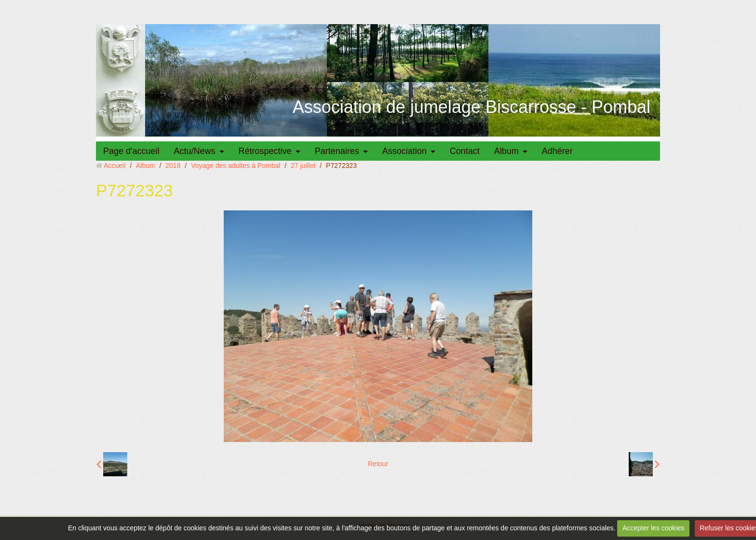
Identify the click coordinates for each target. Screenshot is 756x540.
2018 (173, 166)
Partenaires (337, 151)
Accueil (115, 166)
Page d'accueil (131, 151)
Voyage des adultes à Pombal (236, 166)
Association (405, 151)
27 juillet (303, 166)
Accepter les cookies (653, 528)
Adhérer (557, 151)
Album (506, 151)
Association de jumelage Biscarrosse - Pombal (472, 107)
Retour (378, 464)
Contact (465, 151)
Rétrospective (265, 151)
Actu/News (195, 151)
